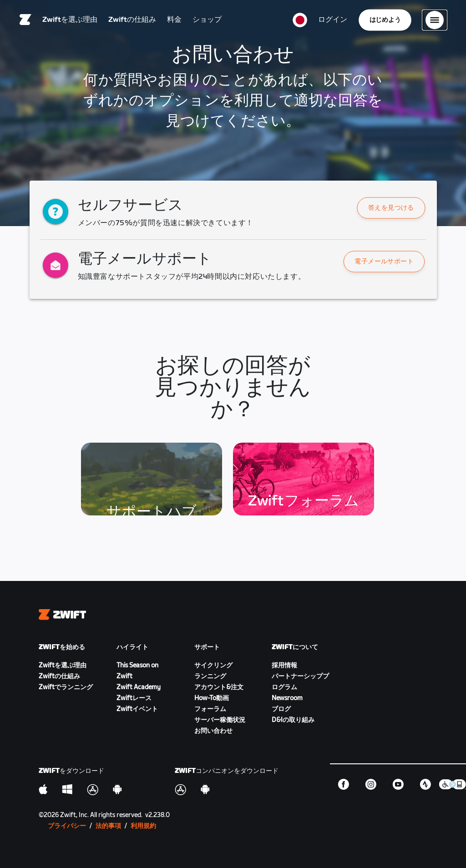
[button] (391, 208)
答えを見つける (391, 208)
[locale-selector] (300, 20)
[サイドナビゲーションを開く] (435, 20)
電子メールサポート (385, 262)
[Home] (25, 20)
